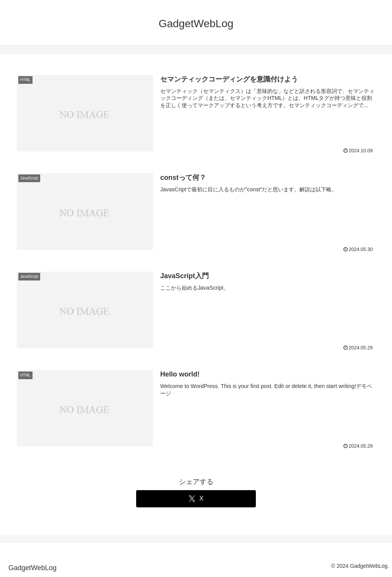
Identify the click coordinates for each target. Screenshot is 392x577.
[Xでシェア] (196, 499)
